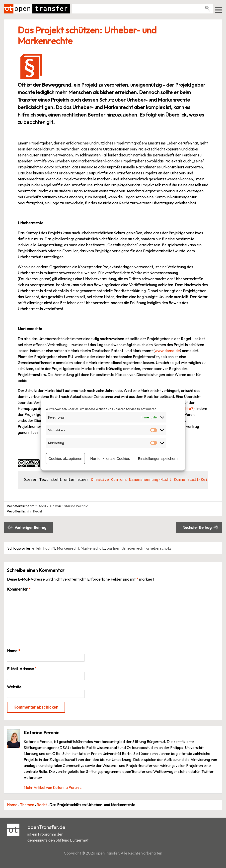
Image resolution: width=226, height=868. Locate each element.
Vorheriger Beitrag (30, 527)
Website (14, 687)
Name (14, 651)
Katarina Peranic (75, 506)
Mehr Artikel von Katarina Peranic (53, 787)
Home (12, 805)
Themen (27, 805)
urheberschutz (159, 548)
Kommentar (19, 589)
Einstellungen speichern (158, 458)
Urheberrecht (133, 548)
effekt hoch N (44, 548)
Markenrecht (68, 548)
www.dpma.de (167, 351)
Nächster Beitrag (197, 527)
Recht (38, 511)
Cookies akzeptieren (65, 458)
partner (113, 548)
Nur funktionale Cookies (110, 458)
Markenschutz (93, 548)
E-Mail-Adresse (22, 669)
